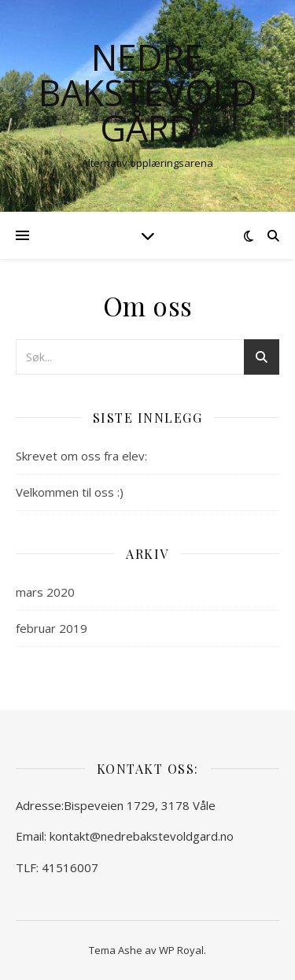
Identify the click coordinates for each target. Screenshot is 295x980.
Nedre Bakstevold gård (148, 92)
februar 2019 (52, 628)
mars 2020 (45, 592)
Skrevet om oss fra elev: (81, 456)
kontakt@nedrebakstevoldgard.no (142, 836)
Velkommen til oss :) (70, 492)
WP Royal (181, 950)
